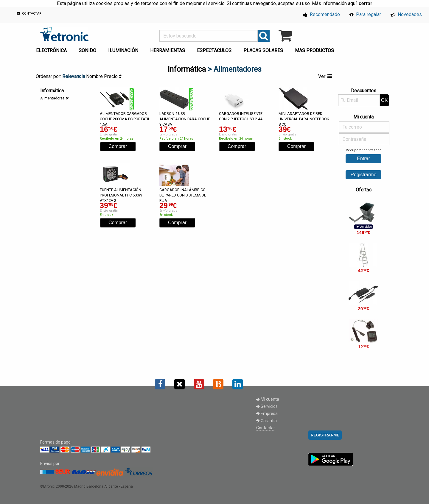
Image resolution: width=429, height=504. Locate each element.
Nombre (95, 76)
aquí (352, 3)
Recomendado (321, 14)
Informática (187, 69)
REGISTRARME (325, 435)
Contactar (266, 428)
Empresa (267, 414)
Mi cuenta (268, 399)
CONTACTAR (29, 14)
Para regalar (365, 14)
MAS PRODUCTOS (314, 50)
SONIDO (87, 50)
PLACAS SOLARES (263, 50)
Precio (113, 76)
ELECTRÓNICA (51, 50)
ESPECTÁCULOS (214, 50)
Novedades (406, 14)
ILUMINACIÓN (123, 50)
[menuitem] (53, 49)
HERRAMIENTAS (168, 50)
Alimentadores (52, 98)
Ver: (325, 76)
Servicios (267, 406)
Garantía (266, 421)
